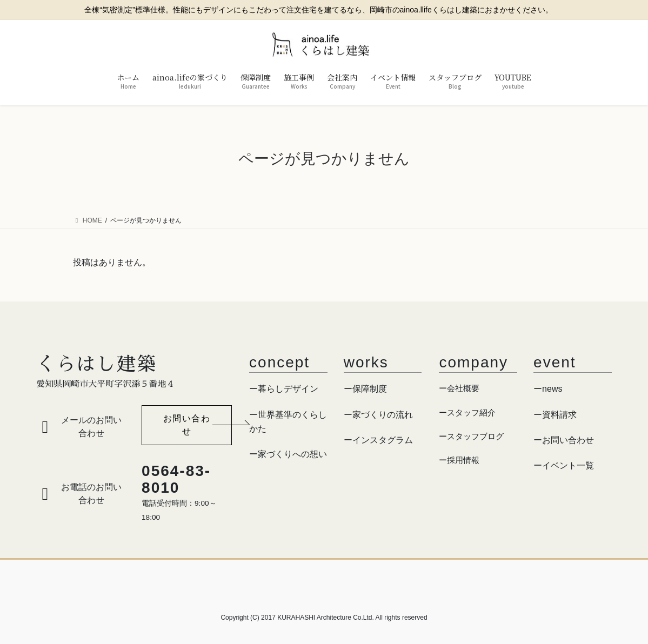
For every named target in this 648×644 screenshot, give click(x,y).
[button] (187, 425)
